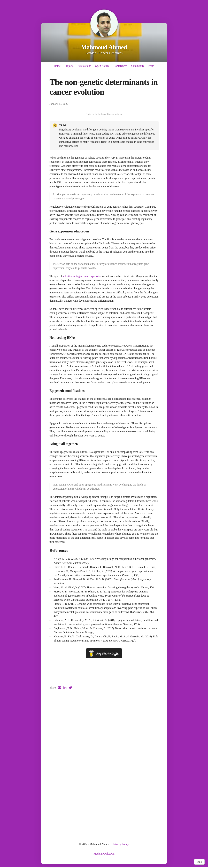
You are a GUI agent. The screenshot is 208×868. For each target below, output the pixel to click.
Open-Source (102, 66)
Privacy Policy (121, 845)
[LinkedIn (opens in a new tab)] (65, 825)
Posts (151, 66)
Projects (69, 66)
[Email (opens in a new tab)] (59, 825)
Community (138, 66)
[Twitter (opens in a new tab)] (70, 825)
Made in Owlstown (104, 855)
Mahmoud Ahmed (104, 47)
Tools (199, 862)
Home (57, 66)
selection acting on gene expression (82, 381)
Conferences (120, 66)
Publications (84, 66)
